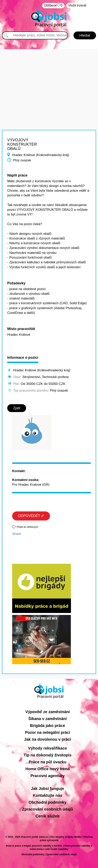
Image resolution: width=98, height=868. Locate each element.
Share (17, 534)
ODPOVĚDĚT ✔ (31, 516)
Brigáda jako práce (48, 726)
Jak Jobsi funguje (48, 789)
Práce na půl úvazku (47, 762)
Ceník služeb (47, 816)
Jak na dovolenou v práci (48, 739)
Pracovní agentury (48, 776)
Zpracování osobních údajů (47, 809)
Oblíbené (53, 6)
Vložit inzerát (77, 5)
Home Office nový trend (48, 769)
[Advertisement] (49, 77)
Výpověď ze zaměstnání (48, 712)
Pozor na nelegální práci (47, 732)
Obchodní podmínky (48, 802)
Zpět (17, 408)
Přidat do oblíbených (27, 527)
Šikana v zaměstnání (48, 719)
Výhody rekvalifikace (48, 748)
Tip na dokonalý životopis (47, 755)
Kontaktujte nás (47, 795)
